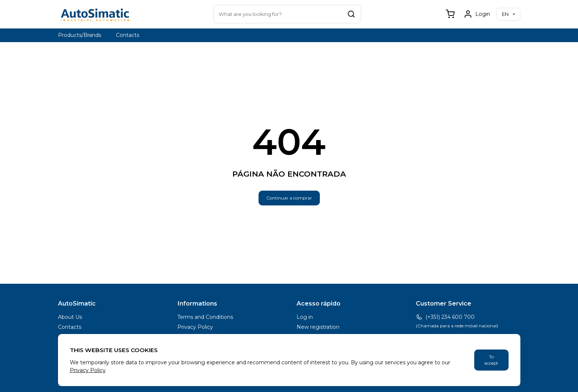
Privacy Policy (195, 327)
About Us (70, 317)
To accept (491, 360)
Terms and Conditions (205, 317)
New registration (318, 327)
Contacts (128, 35)
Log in (305, 317)
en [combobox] (505, 14)
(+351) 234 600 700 (445, 317)
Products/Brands (80, 35)
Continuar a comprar (289, 198)
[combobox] (287, 14)
